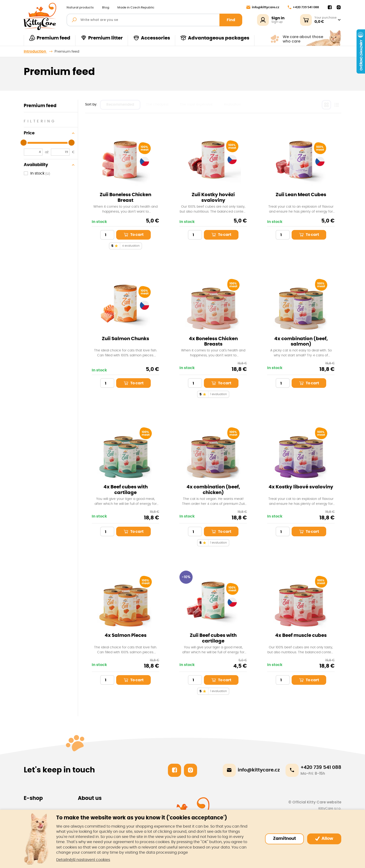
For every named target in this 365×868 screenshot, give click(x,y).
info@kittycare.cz (263, 7)
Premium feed (50, 38)
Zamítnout (284, 839)
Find (231, 20)
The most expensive (196, 105)
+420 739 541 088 (303, 7)
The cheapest (157, 105)
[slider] (24, 143)
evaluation (232, 105)
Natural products (80, 8)
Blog (106, 8)
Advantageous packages (215, 38)
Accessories (152, 38)
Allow (324, 839)
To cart (133, 235)
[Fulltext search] (154, 20)
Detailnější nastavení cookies (83, 860)
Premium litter (102, 38)
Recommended (120, 105)
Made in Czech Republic (136, 8)
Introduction (35, 52)
